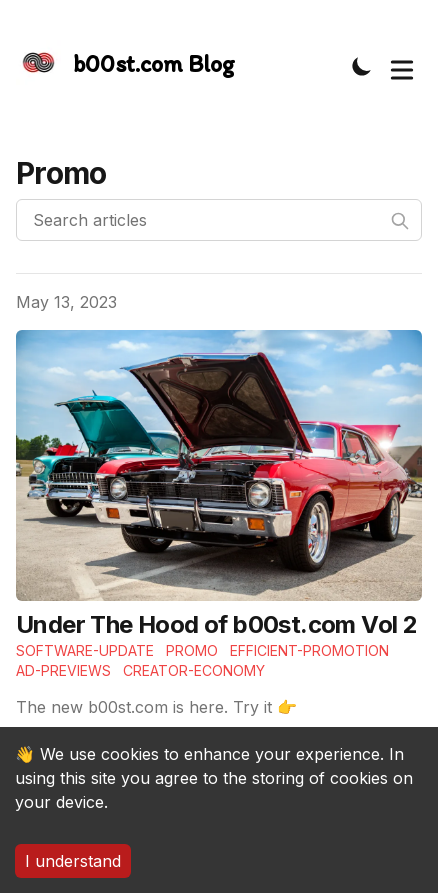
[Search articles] (219, 220)
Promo (192, 650)
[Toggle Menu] (402, 66)
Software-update (85, 650)
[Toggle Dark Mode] (362, 66)
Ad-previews (63, 670)
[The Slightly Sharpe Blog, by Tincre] (125, 65)
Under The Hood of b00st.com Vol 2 (216, 624)
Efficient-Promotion (309, 650)
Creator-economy (194, 670)
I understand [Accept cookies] (73, 861)
